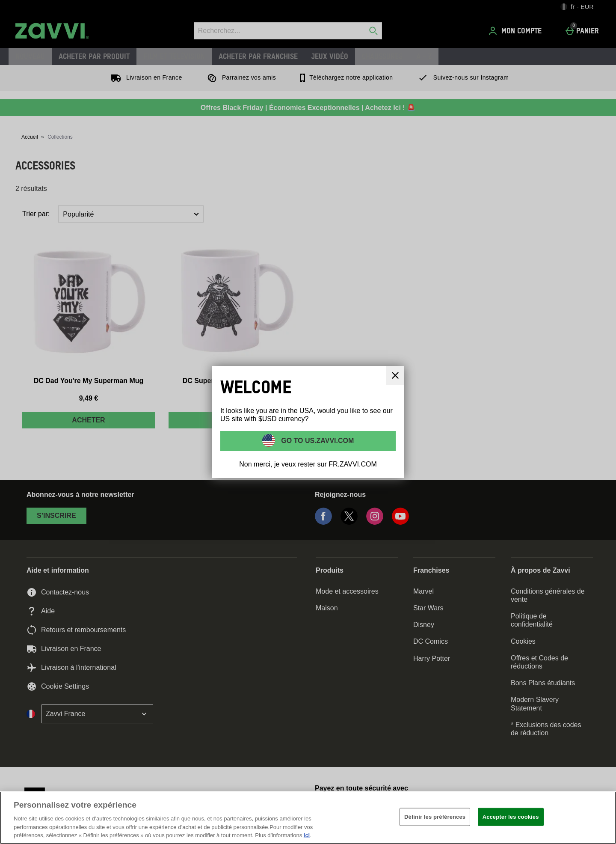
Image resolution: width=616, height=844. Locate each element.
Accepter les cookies (511, 817)
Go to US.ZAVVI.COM (317, 441)
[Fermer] (395, 375)
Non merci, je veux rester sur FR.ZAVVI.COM (308, 464)
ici (307, 835)
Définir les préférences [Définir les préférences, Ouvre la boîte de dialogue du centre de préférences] (435, 817)
